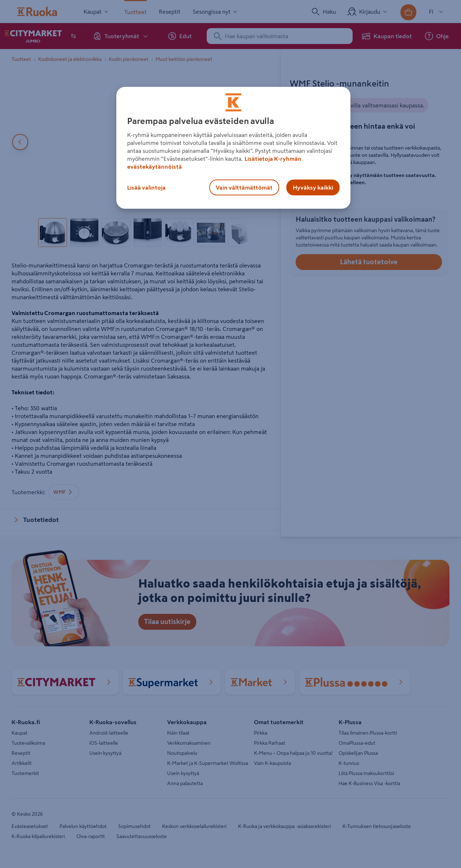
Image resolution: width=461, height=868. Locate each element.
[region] (233, 148)
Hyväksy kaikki (313, 187)
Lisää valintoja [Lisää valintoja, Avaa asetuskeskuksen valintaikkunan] (146, 187)
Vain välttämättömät (244, 187)
